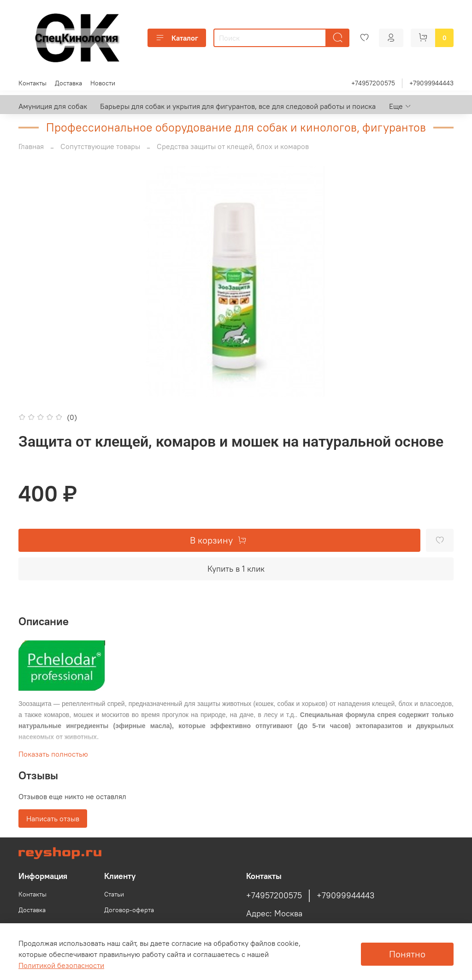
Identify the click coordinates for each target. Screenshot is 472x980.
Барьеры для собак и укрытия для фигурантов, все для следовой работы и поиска (238, 106)
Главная (31, 146)
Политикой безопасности (61, 965)
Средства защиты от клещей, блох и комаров (233, 146)
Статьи (114, 894)
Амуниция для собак (53, 106)
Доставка (68, 83)
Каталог (177, 38)
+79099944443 (431, 83)
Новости (103, 83)
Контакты (32, 83)
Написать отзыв (53, 819)
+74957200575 (373, 83)
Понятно (407, 954)
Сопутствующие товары (100, 146)
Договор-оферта (129, 910)
